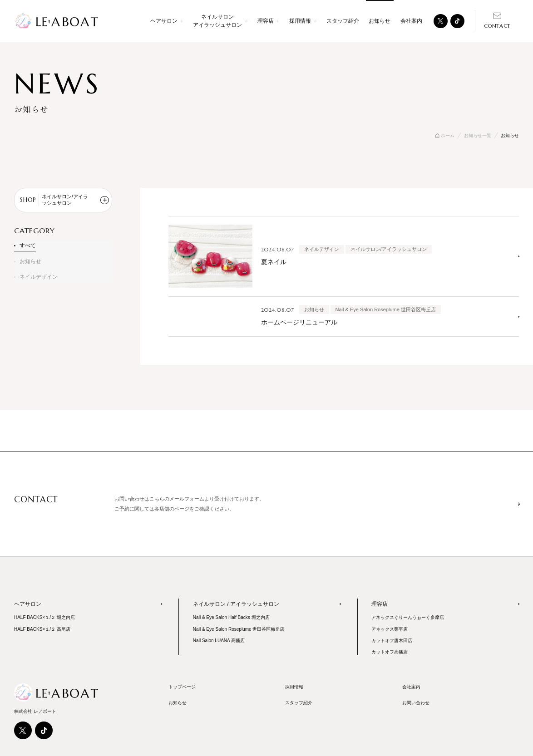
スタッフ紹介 (343, 21)
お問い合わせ (416, 703)
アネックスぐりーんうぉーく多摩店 (408, 617)
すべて (28, 245)
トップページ (182, 687)
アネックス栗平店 (390, 629)
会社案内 (411, 21)
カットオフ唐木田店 (392, 641)
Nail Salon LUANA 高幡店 (219, 641)
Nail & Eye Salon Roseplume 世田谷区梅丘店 (239, 629)
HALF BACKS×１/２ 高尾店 (42, 629)
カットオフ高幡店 (390, 652)
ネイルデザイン (39, 277)
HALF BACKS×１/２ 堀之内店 (44, 617)
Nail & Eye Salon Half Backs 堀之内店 (231, 617)
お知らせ (30, 261)
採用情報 (294, 687)
